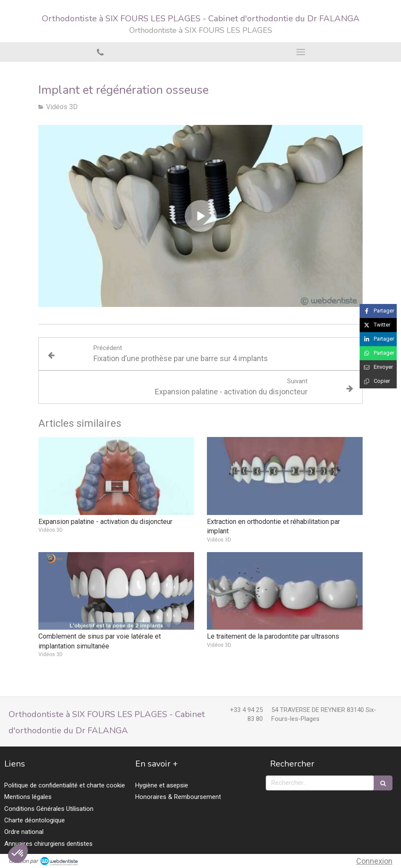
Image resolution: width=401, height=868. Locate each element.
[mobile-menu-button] (301, 52)
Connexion (374, 861)
